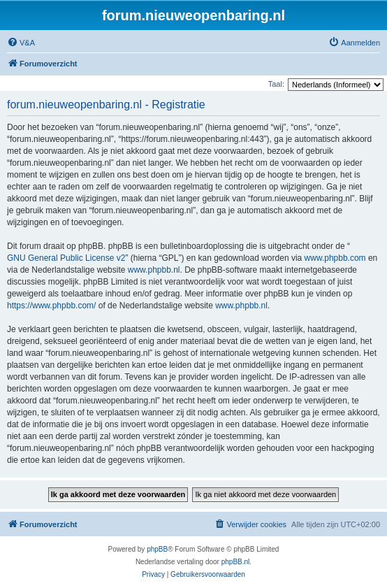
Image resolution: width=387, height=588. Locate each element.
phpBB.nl (236, 562)
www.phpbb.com (335, 258)
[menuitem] (21, 43)
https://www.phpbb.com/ (51, 306)
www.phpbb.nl (154, 270)
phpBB (157, 549)
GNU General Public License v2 (66, 258)
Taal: (276, 84)
